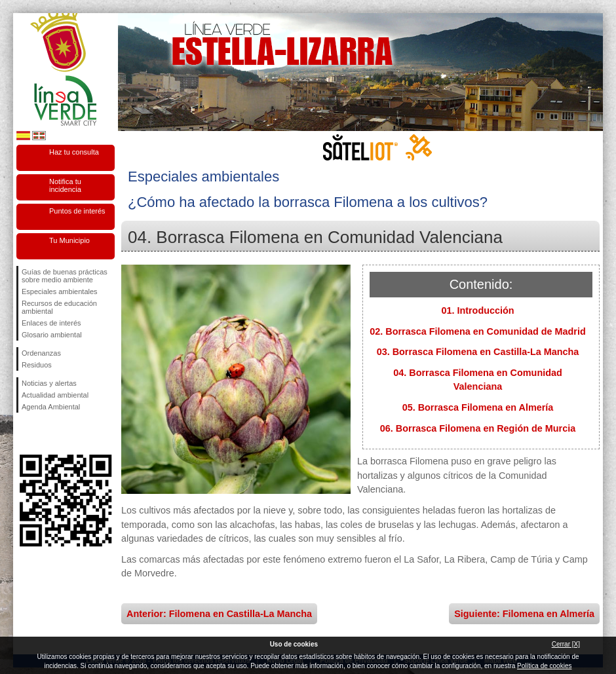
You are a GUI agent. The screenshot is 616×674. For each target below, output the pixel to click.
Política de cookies (544, 666)
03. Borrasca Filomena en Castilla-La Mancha (478, 352)
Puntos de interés (77, 211)
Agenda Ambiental (51, 407)
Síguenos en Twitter (46, 434)
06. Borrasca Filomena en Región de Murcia (478, 428)
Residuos (37, 365)
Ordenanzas (41, 353)
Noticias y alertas (49, 383)
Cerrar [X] (566, 644)
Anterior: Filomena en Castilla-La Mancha (219, 614)
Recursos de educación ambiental (59, 307)
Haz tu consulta (74, 152)
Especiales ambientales (60, 291)
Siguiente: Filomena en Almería (524, 614)
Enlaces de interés (51, 323)
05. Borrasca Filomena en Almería (478, 407)
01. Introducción (477, 310)
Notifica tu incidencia (65, 185)
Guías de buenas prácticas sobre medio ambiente (65, 276)
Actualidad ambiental (55, 395)
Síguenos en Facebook (24, 434)
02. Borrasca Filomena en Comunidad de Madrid (477, 331)
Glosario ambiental (52, 335)
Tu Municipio (69, 240)
